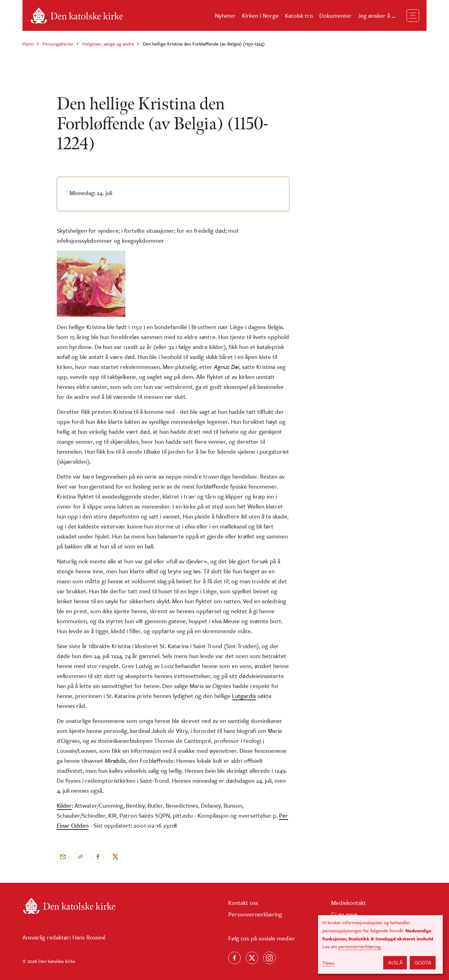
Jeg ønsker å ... (377, 15)
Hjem (28, 44)
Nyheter (225, 15)
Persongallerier (58, 44)
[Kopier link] (80, 857)
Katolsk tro (299, 15)
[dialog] (380, 944)
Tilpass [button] (328, 963)
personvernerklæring (360, 946)
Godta (423, 962)
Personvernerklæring (255, 914)
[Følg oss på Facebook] (234, 958)
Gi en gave (344, 914)
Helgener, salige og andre (108, 44)
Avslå (395, 962)
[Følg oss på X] (252, 958)
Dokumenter (336, 15)
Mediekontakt (349, 903)
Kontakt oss (243, 903)
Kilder (64, 805)
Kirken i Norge (260, 15)
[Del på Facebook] (98, 857)
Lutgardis (244, 696)
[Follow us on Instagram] (269, 958)
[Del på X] (115, 857)
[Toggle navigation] (413, 16)
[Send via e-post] (63, 857)
